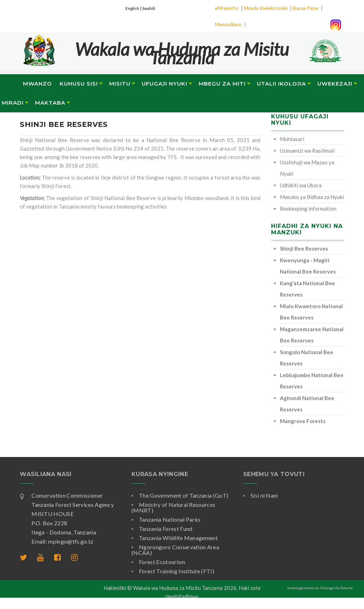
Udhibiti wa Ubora (301, 185)
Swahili (149, 8)
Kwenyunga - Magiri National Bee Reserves (308, 266)
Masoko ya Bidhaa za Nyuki (312, 197)
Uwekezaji (335, 84)
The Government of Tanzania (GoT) (184, 495)
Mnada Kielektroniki (266, 8)
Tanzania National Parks (170, 519)
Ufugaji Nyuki (165, 84)
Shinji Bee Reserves (304, 248)
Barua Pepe (306, 8)
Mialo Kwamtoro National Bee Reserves (311, 312)
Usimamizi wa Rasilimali (307, 151)
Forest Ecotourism (162, 562)
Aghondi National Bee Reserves (307, 404)
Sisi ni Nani (264, 495)
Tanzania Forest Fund (166, 529)
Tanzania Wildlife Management (178, 538)
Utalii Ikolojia (281, 84)
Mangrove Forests (303, 421)
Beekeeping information (308, 209)
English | (134, 8)
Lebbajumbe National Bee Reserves (312, 381)
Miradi (13, 103)
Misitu (120, 84)
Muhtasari (292, 139)
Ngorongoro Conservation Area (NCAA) (175, 550)
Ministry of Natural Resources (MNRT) (173, 507)
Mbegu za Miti (222, 84)
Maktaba (50, 103)
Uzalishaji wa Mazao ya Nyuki (307, 168)
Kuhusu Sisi (79, 84)
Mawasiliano (228, 24)
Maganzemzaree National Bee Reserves (312, 335)
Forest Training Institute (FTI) (177, 571)
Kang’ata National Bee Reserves (307, 289)
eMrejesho (227, 8)
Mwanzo (37, 84)
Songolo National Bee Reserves (307, 358)
